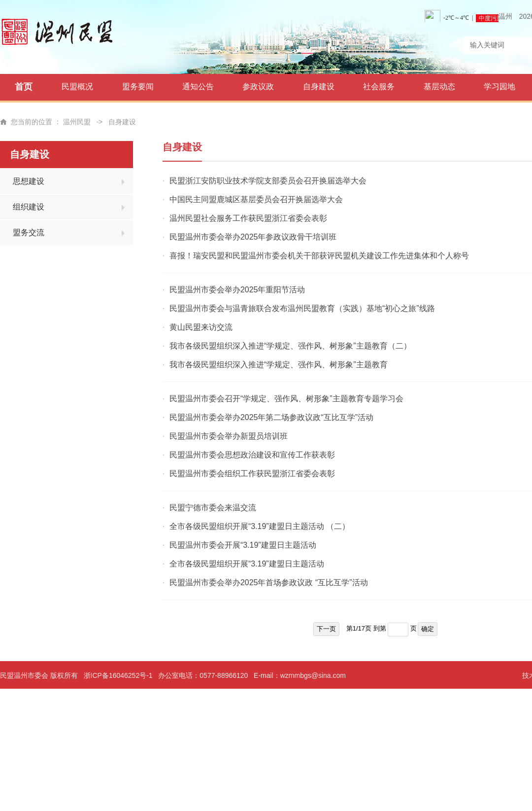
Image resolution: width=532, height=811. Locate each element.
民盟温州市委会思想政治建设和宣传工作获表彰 (252, 455)
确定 (428, 629)
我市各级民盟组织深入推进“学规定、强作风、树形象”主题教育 (279, 365)
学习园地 (499, 87)
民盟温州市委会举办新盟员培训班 (229, 436)
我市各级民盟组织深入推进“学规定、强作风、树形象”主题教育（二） (290, 346)
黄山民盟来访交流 (201, 327)
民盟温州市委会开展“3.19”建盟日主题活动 (243, 545)
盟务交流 (29, 232)
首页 (24, 87)
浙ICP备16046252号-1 (118, 675)
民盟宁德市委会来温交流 (213, 508)
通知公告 (198, 87)
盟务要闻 (138, 87)
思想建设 (29, 181)
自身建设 (319, 87)
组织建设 (29, 207)
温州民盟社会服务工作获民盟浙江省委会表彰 (248, 218)
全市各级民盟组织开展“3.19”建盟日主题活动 (247, 564)
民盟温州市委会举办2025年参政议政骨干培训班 (253, 237)
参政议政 (258, 87)
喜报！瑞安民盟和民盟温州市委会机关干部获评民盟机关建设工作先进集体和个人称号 (319, 256)
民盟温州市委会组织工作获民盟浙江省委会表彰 (252, 474)
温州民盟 (77, 122)
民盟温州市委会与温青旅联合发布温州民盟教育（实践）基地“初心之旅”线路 (302, 308)
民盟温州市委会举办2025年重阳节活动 (237, 290)
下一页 (326, 629)
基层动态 (439, 87)
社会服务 (379, 87)
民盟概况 (77, 87)
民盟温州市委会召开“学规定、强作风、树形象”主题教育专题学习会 (286, 399)
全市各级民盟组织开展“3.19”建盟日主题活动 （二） (260, 526)
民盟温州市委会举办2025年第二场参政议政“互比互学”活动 (271, 417)
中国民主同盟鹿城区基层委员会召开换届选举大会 (256, 199)
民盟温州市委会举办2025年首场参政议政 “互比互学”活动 (269, 582)
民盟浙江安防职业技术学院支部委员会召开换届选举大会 (268, 181)
